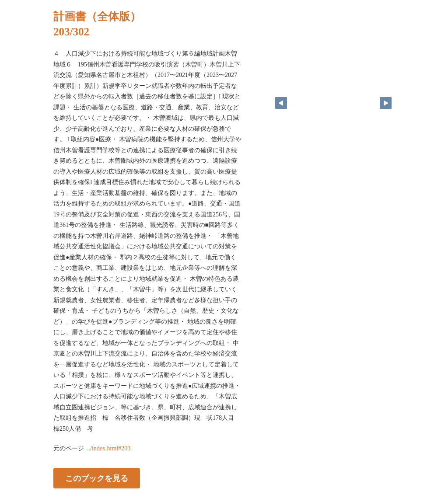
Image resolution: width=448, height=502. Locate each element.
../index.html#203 (109, 448)
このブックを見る (97, 478)
